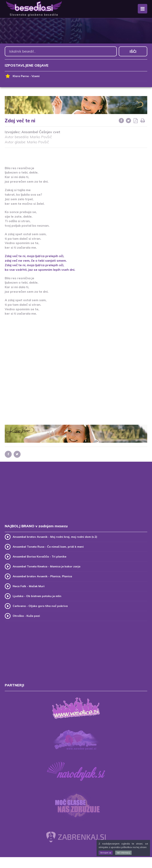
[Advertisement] (76, 154)
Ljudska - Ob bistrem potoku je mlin (37, 596)
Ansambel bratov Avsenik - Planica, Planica (42, 576)
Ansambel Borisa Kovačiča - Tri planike (39, 557)
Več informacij (123, 853)
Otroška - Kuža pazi (26, 616)
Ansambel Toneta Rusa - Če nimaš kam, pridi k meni (48, 547)
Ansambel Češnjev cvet (41, 132)
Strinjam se (106, 853)
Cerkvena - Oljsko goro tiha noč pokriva (40, 606)
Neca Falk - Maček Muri (29, 586)
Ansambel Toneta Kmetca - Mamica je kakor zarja (47, 566)
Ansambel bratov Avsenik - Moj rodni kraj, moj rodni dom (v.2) (55, 537)
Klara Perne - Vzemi (22, 76)
